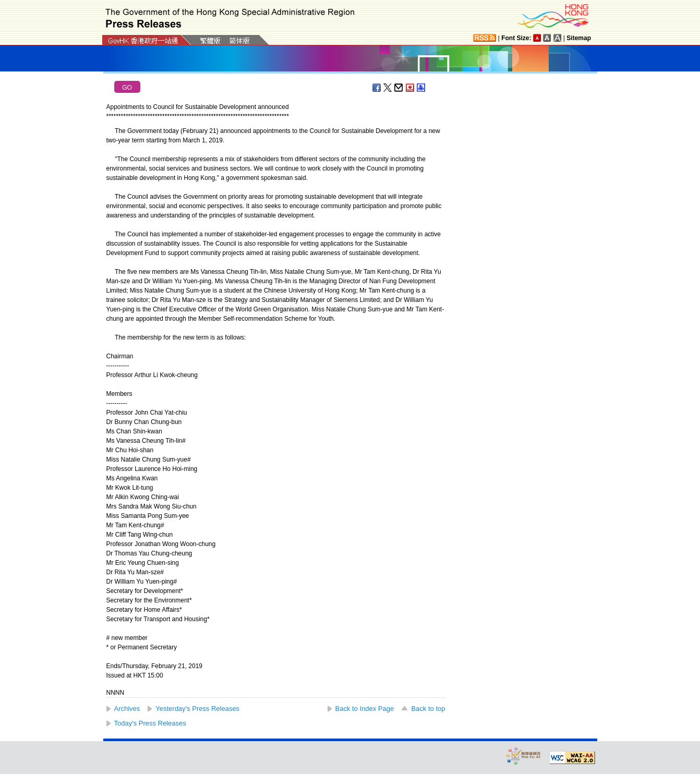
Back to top (428, 709)
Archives (127, 709)
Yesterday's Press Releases (197, 709)
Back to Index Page (365, 709)
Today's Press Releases (150, 723)
